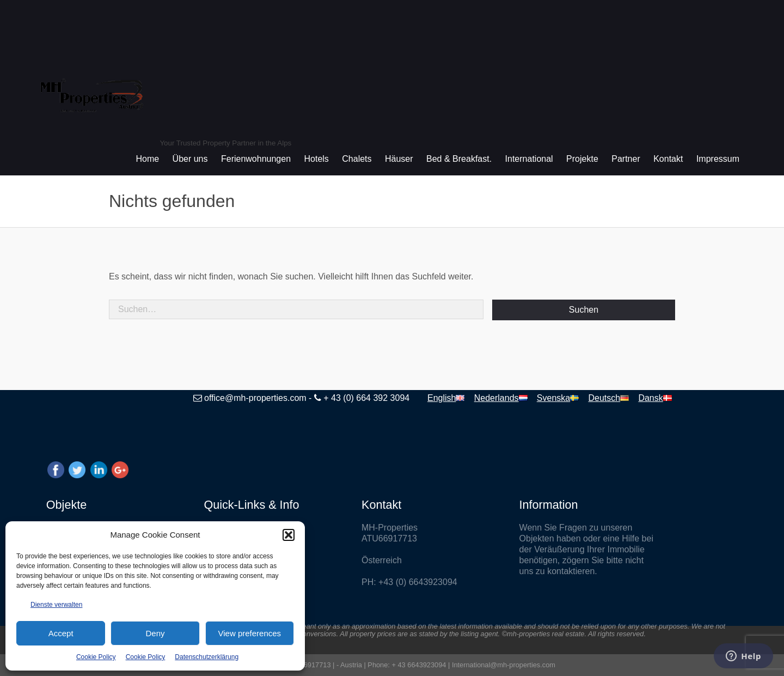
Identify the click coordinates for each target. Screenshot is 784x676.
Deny (155, 633)
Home (147, 159)
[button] (289, 535)
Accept (61, 633)
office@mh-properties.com (255, 398)
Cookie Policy (96, 657)
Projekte (582, 159)
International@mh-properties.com (504, 665)
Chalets (357, 159)
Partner (626, 159)
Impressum (718, 159)
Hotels (317, 159)
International (529, 159)
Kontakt (668, 159)
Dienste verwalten (56, 605)
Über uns (190, 159)
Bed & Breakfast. (459, 159)
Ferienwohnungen (256, 159)
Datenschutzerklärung (207, 657)
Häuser (399, 159)
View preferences (250, 633)
